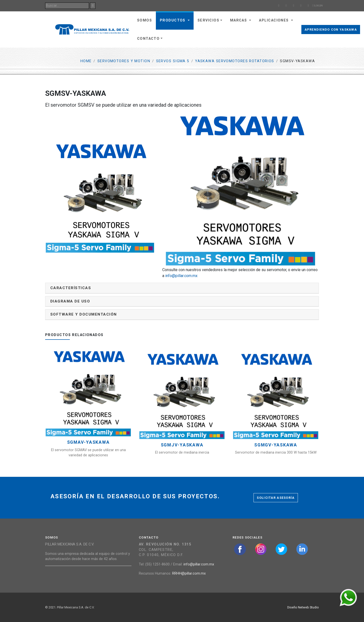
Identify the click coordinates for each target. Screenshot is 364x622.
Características (71, 288)
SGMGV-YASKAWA (276, 445)
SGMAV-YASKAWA (88, 442)
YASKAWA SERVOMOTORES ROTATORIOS (235, 61)
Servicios (208, 20)
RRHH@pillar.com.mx (189, 573)
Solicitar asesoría (276, 498)
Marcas (239, 20)
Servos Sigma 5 (173, 61)
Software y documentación (84, 314)
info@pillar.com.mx (181, 276)
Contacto (148, 39)
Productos (173, 20)
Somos (145, 20)
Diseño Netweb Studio (303, 607)
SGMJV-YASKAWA (182, 445)
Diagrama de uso (70, 301)
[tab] (182, 288)
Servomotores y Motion (124, 61)
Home (86, 61)
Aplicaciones (274, 20)
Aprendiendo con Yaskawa (331, 30)
